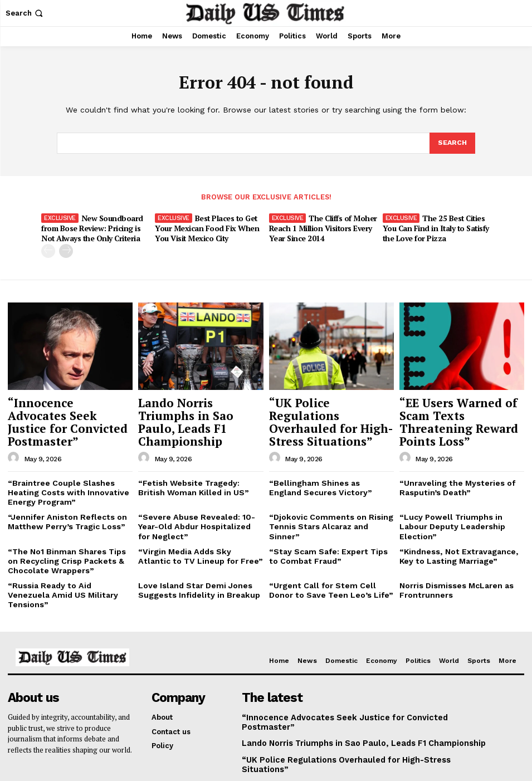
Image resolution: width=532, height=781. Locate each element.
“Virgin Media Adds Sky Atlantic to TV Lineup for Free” (197, 528)
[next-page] (66, 248)
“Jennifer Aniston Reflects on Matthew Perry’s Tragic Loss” (61, 496)
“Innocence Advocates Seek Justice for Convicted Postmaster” (69, 409)
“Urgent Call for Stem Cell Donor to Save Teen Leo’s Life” (328, 560)
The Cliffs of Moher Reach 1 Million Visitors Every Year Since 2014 (322, 227)
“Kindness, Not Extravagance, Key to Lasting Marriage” (461, 528)
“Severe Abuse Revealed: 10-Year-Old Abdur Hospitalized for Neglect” (197, 500)
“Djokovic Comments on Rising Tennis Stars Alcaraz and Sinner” (331, 496)
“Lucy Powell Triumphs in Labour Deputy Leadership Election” (460, 496)
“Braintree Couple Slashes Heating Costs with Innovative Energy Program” (62, 468)
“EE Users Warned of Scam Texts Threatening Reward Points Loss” (457, 409)
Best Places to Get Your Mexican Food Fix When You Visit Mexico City (206, 227)
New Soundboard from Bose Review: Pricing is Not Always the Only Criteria (90, 227)
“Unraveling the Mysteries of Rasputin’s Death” (452, 464)
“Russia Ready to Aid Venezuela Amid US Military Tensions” (66, 560)
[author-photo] (15, 436)
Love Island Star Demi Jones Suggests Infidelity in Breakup (193, 560)
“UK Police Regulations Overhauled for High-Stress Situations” (324, 409)
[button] (25, 13)
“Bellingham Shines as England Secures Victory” (326, 464)
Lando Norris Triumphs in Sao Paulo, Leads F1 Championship (199, 409)
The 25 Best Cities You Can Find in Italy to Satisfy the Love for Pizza (434, 227)
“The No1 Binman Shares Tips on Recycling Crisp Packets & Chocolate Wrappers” (68, 532)
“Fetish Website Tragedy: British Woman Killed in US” (197, 464)
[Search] (452, 143)
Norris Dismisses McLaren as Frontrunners (453, 560)
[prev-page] (48, 248)
